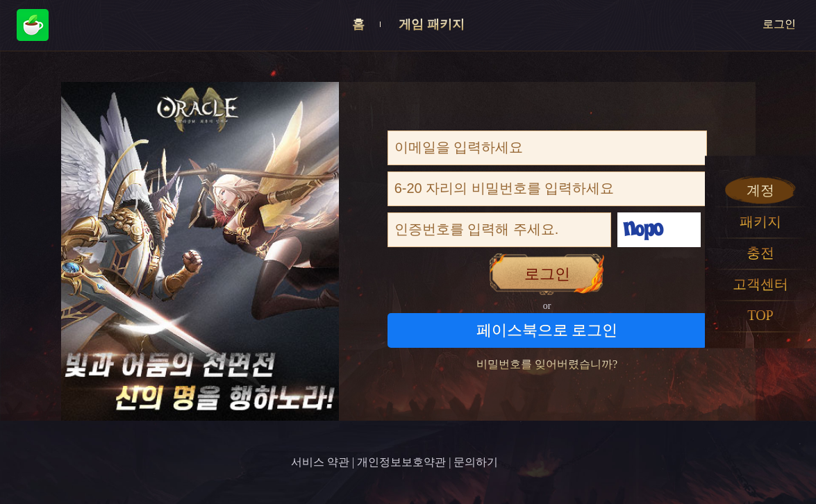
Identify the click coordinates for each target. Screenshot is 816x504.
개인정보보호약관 (401, 462)
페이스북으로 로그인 (547, 330)
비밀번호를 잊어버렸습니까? (547, 364)
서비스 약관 (320, 462)
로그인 (779, 24)
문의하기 (476, 462)
